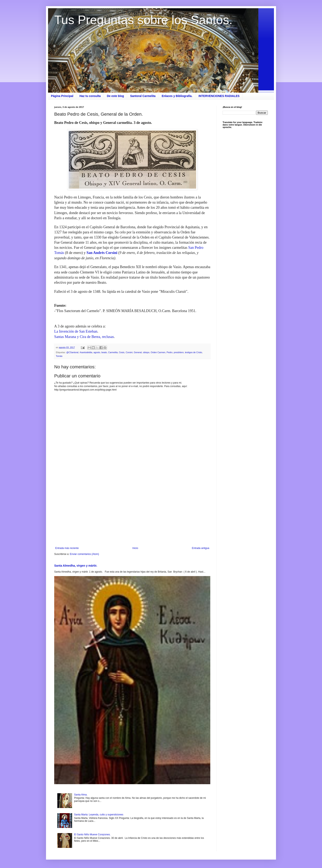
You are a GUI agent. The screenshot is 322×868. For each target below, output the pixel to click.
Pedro (170, 352)
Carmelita (113, 352)
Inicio (135, 548)
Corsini (129, 352)
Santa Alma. (81, 795)
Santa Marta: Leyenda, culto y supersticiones (99, 815)
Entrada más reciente (67, 548)
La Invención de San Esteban (76, 331)
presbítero (179, 352)
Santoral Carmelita (143, 96)
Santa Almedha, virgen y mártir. (76, 566)
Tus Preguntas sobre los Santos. (143, 20)
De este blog (115, 96)
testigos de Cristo (194, 352)
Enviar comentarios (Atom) (84, 554)
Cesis (122, 352)
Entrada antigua (201, 548)
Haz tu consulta (90, 96)
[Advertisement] (132, 513)
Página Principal (62, 96)
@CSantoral (72, 352)
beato (104, 352)
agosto (97, 352)
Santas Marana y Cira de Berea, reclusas (84, 337)
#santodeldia (86, 352)
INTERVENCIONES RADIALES (219, 96)
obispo (146, 352)
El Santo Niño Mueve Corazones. (92, 835)
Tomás (59, 356)
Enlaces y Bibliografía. (177, 96)
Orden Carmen (158, 352)
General (138, 352)
